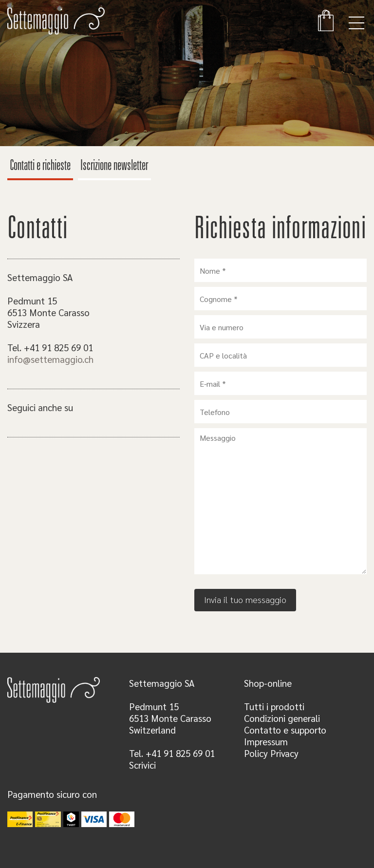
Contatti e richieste (40, 167)
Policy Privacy (271, 753)
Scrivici (142, 765)
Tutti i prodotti (274, 706)
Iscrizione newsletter (114, 167)
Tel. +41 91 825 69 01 (172, 753)
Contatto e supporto (285, 730)
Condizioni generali (282, 718)
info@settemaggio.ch (50, 359)
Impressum (266, 741)
